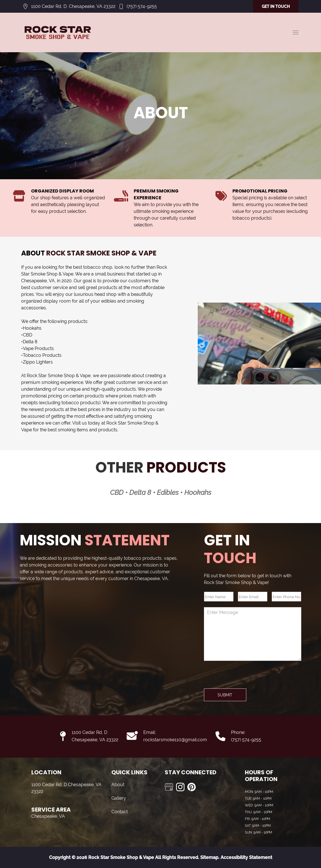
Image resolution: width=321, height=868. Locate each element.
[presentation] (247, 677)
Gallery (119, 798)
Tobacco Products (42, 355)
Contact (120, 812)
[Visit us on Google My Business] (169, 787)
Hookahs (32, 328)
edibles (109, 301)
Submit (225, 695)
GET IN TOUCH (276, 6)
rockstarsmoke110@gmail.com (175, 740)
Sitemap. (209, 857)
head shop (105, 294)
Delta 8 (30, 342)
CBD (28, 335)
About (118, 785)
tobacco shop (98, 267)
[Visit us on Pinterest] (192, 787)
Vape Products (38, 348)
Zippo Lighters (38, 362)
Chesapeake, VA (38, 281)
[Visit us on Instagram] (180, 787)
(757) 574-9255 (142, 6)
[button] (296, 32)
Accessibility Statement (246, 857)
